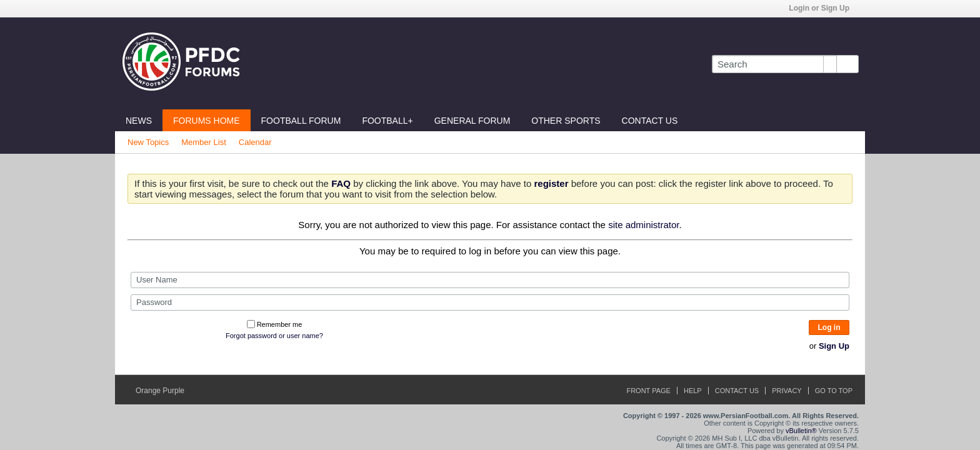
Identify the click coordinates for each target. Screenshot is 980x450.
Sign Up (834, 346)
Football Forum (301, 121)
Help (693, 391)
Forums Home (207, 121)
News (139, 121)
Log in (829, 327)
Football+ (387, 121)
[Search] (774, 64)
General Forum (472, 121)
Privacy (787, 391)
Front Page (648, 391)
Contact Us (650, 121)
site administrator (643, 225)
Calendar (255, 142)
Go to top (834, 391)
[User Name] (490, 280)
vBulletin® (801, 431)
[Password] (490, 302)
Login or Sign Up (823, 8)
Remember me (275, 324)
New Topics (148, 142)
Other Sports (566, 121)
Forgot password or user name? (274, 336)
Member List (204, 142)
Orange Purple (164, 391)
